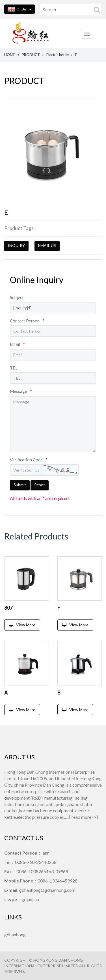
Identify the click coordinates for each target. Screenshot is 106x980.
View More (22, 625)
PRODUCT (31, 55)
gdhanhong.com (18, 934)
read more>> (84, 817)
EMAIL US (47, 245)
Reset (40, 485)
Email (17, 344)
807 (8, 608)
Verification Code (29, 460)
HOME (10, 55)
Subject (17, 297)
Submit (20, 485)
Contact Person (27, 321)
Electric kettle (58, 55)
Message (21, 391)
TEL (14, 368)
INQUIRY (16, 245)
